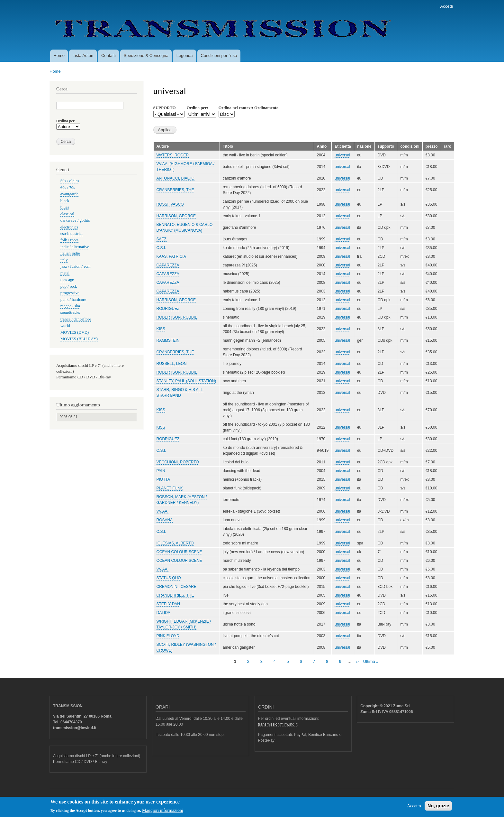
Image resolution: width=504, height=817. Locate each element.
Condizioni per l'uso (219, 56)
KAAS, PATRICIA (171, 256)
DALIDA (163, 613)
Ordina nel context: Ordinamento (249, 108)
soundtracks (70, 312)
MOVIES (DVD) (75, 332)
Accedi (447, 6)
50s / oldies (70, 181)
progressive (70, 293)
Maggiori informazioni (163, 812)
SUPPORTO (165, 108)
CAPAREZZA (168, 265)
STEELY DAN (168, 604)
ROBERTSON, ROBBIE (177, 317)
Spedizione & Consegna (146, 56)
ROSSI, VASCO (170, 204)
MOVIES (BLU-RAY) (79, 339)
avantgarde (69, 194)
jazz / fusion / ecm (76, 266)
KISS (161, 329)
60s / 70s (68, 188)
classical (67, 214)
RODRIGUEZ (168, 309)
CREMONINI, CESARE (177, 587)
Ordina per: (198, 108)
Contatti (108, 56)
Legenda (185, 56)
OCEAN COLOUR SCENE (179, 552)
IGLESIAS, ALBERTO (175, 543)
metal (65, 273)
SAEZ (162, 239)
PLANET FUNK (170, 488)
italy (64, 260)
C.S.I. (161, 248)
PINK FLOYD (168, 636)
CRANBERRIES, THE (175, 190)
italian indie (70, 253)
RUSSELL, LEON (172, 364)
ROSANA (165, 520)
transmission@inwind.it (278, 724)
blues (65, 207)
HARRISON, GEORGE (176, 216)
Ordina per (65, 121)
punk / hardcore (73, 300)
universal (342, 155)
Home (59, 56)
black (65, 201)
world (65, 326)
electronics (69, 227)
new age (67, 280)
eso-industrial (72, 234)
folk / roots (69, 240)
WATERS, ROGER (173, 155)
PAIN (161, 471)
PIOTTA (163, 479)
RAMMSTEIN (168, 340)
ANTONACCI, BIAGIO (175, 178)
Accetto (414, 808)
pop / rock (69, 286)
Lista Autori (83, 56)
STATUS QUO (169, 578)
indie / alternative (75, 247)
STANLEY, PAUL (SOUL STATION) (186, 381)
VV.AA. (163, 511)
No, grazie (438, 808)
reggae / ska (70, 306)
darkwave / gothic (75, 220)
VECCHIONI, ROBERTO (178, 462)
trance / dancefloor (76, 319)
